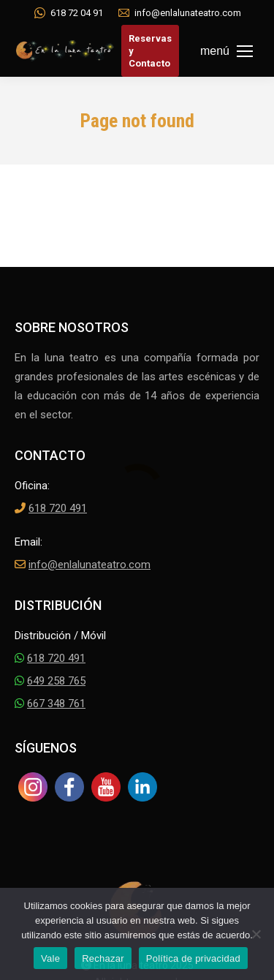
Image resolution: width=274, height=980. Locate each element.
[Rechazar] (256, 934)
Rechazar (103, 958)
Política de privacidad (193, 958)
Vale (50, 958)
